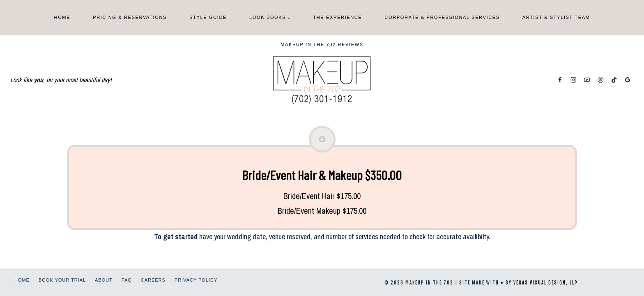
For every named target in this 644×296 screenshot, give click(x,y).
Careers (153, 280)
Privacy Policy (196, 280)
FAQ (127, 280)
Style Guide (208, 17)
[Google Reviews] (628, 80)
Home (62, 17)
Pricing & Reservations (130, 17)
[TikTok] (614, 80)
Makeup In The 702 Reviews (322, 44)
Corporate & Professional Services (442, 17)
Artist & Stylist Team (556, 17)
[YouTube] (587, 80)
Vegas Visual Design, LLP (546, 283)
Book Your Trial (62, 280)
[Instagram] (574, 80)
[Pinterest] (601, 80)
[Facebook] (560, 80)
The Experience (337, 17)
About (104, 280)
